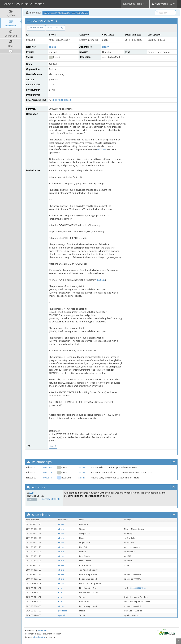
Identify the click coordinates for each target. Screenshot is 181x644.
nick (31, 493)
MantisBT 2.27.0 (46, 630)
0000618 (47, 478)
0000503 (102, 149)
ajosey (105, 47)
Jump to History (55, 28)
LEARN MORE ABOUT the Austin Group (70, 13)
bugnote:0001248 (51, 499)
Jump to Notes (36, 28)
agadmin (62, 615)
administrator (39, 637)
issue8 (53, 446)
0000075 (47, 472)
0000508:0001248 (62, 100)
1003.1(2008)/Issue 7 (135, 4)
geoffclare (63, 611)
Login (46, 13)
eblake (52, 47)
